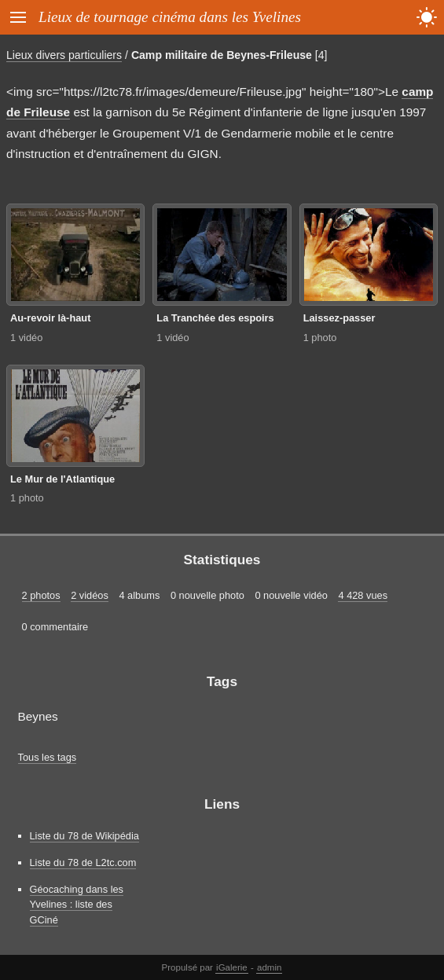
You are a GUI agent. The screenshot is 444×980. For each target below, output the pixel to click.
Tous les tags (48, 757)
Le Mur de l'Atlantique (62, 479)
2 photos (41, 595)
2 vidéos (90, 595)
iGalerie (232, 967)
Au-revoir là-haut (50, 318)
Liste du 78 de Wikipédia (84, 836)
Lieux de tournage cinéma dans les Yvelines (170, 17)
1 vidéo (26, 338)
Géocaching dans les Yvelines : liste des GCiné (77, 904)
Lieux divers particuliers (64, 55)
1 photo (320, 338)
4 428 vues (363, 595)
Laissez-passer (339, 318)
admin (269, 967)
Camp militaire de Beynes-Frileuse (222, 55)
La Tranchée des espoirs (215, 318)
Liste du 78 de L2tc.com (83, 863)
